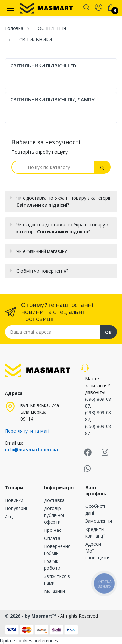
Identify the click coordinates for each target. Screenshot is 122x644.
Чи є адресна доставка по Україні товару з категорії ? (62, 228)
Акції (10, 516)
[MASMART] (47, 8)
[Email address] (52, 332)
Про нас (53, 530)
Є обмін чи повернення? (42, 271)
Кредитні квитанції (95, 532)
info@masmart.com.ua (31, 450)
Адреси (93, 544)
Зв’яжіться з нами (57, 579)
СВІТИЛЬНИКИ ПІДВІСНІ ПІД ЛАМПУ (53, 99)
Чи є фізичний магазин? (41, 251)
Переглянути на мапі (27, 431)
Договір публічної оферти (54, 515)
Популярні (16, 508)
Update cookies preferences (29, 641)
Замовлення (99, 521)
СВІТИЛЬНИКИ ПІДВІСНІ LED (43, 66)
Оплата (52, 538)
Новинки (14, 500)
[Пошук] (53, 167)
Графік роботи (52, 565)
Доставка (54, 500)
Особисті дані (95, 509)
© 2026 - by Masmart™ (31, 616)
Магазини (54, 591)
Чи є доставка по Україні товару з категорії (63, 201)
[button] (86, 8)
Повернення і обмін (57, 550)
